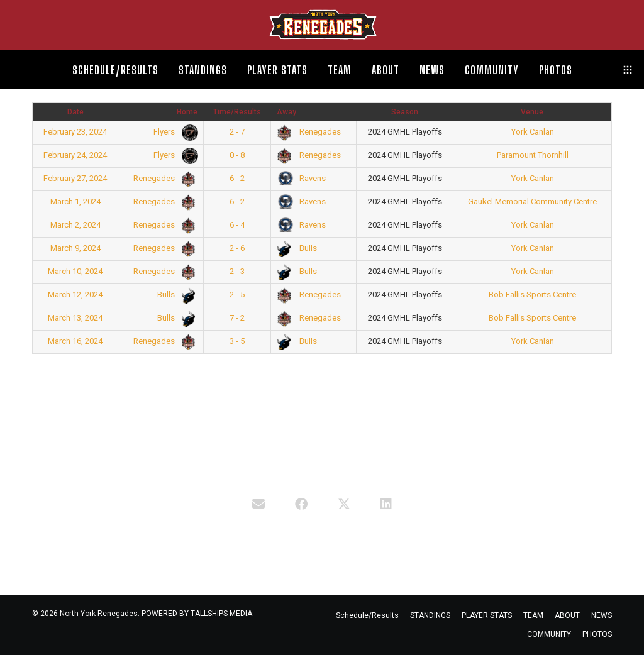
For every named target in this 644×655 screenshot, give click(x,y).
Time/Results (237, 112)
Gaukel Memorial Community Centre (532, 201)
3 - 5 (237, 341)
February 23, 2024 (75, 132)
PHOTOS (597, 634)
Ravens (302, 178)
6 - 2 (237, 178)
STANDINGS (430, 615)
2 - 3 (237, 271)
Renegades (309, 132)
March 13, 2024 (75, 318)
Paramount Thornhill (533, 155)
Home (187, 112)
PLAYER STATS (487, 615)
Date (75, 112)
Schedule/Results (367, 615)
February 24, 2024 (75, 155)
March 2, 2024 (75, 225)
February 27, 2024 (75, 178)
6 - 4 (237, 225)
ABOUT (567, 615)
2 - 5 (237, 294)
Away (286, 112)
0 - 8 (237, 155)
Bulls (297, 248)
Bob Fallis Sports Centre (532, 294)
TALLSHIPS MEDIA (221, 614)
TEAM (533, 615)
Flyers (173, 132)
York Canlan (533, 132)
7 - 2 (237, 318)
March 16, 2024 (75, 341)
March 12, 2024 (75, 294)
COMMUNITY (549, 634)
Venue (532, 112)
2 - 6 (237, 248)
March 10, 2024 (75, 271)
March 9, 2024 (75, 248)
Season (405, 112)
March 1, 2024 (75, 201)
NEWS (602, 615)
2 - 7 (237, 132)
